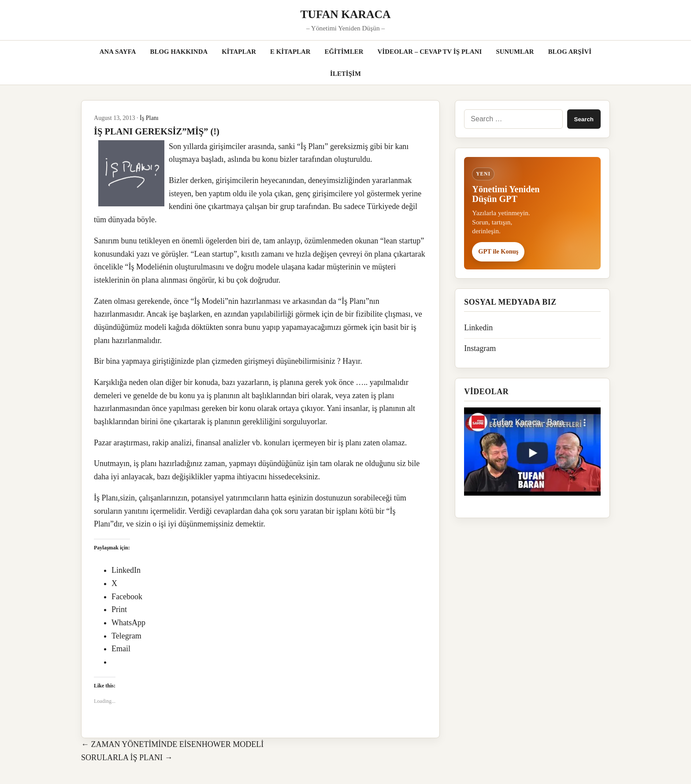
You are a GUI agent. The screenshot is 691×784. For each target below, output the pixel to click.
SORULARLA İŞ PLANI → (127, 758)
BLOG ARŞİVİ (570, 52)
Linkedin (478, 328)
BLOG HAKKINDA (179, 52)
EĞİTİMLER (344, 52)
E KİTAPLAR (290, 52)
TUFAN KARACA (346, 14)
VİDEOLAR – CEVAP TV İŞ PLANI (430, 52)
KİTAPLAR (239, 52)
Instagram (480, 348)
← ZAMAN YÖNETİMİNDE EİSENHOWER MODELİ (172, 744)
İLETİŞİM (345, 74)
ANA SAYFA (118, 52)
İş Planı (149, 118)
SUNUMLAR (515, 52)
